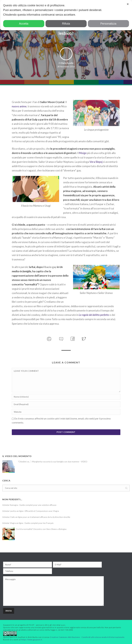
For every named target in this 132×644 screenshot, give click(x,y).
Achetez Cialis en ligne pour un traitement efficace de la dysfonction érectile (36, 517)
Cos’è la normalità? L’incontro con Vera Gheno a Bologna (41, 529)
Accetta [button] (24, 24)
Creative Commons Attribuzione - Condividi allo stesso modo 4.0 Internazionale (87, 637)
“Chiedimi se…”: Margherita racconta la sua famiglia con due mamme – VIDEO (53, 462)
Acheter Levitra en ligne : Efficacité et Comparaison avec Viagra (31, 511)
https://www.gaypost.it (32, 640)
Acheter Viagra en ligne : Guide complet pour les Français (28, 523)
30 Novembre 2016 (66, 66)
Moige (83, 153)
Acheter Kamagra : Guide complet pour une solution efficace (29, 505)
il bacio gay (50, 267)
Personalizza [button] (108, 24)
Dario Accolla (67, 63)
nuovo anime (19, 106)
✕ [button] (128, 4)
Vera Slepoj (96, 162)
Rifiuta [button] (66, 24)
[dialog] (66, 15)
